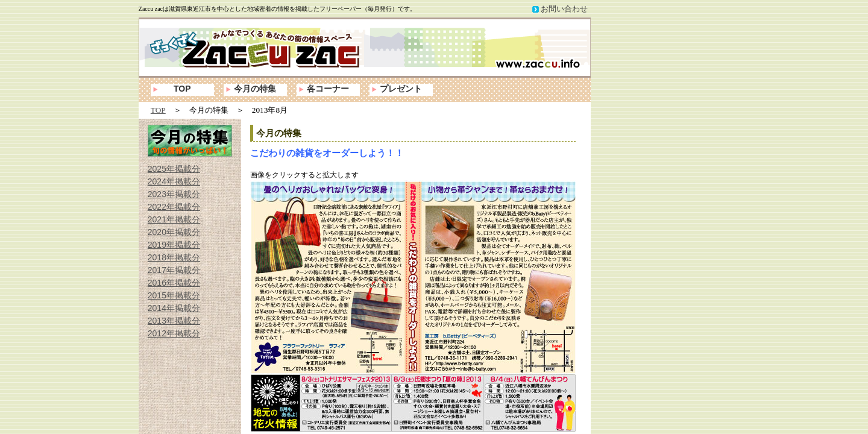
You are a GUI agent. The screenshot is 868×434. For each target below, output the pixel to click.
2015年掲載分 (174, 295)
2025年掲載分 (174, 169)
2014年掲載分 (174, 308)
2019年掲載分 (174, 245)
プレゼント (401, 89)
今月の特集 (255, 89)
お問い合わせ (564, 9)
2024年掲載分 (174, 181)
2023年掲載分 (174, 194)
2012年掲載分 (174, 333)
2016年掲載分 (174, 283)
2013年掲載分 (174, 321)
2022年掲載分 (174, 207)
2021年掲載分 (174, 219)
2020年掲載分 (174, 232)
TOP (182, 89)
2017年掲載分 (174, 270)
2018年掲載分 (174, 257)
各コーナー (328, 89)
